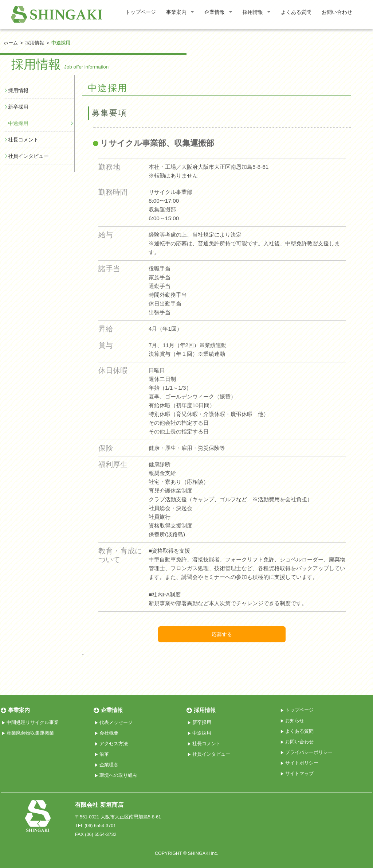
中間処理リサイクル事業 (33, 723)
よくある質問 (296, 12)
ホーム (11, 43)
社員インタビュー (28, 156)
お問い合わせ (337, 12)
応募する (222, 634)
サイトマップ (299, 774)
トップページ (141, 12)
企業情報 (215, 12)
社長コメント (23, 140)
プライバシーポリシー (309, 752)
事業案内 (176, 12)
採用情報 (253, 12)
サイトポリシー (302, 763)
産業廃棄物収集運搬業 (30, 733)
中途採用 (18, 123)
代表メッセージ (116, 723)
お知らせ (295, 721)
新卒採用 (18, 107)
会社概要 (109, 733)
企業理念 (109, 765)
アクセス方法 (114, 744)
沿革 (104, 754)
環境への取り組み (118, 775)
